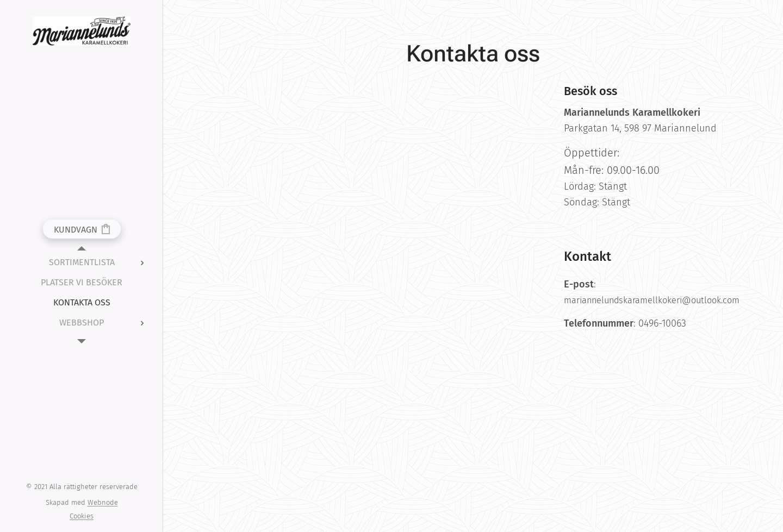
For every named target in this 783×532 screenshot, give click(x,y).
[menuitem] (82, 262)
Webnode (103, 502)
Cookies (82, 516)
